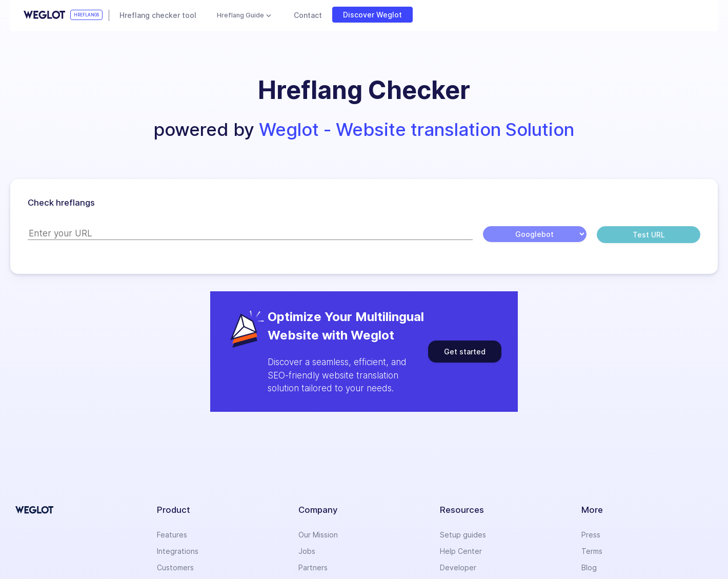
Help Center (461, 551)
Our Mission (318, 535)
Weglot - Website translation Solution (417, 129)
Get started (465, 352)
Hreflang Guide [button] (240, 15)
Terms (592, 551)
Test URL (649, 235)
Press (591, 535)
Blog (589, 567)
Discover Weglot (372, 15)
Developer (458, 567)
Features (172, 535)
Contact (308, 15)
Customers (175, 567)
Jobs (307, 551)
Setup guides (463, 535)
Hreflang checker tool (158, 15)
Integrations (178, 551)
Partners (313, 567)
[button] (364, 90)
